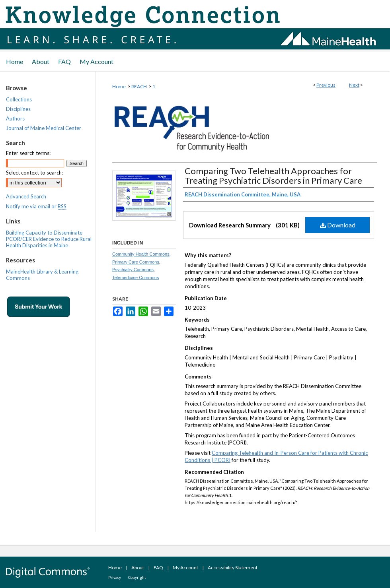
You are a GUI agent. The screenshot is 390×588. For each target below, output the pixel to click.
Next (354, 85)
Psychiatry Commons (133, 270)
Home (119, 86)
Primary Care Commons (136, 262)
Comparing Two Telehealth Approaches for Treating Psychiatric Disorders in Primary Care (273, 176)
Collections (19, 99)
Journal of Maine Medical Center (44, 128)
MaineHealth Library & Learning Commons (42, 275)
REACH (139, 86)
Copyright (137, 577)
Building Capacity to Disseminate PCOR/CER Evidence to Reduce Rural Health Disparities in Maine (49, 239)
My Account (185, 568)
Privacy (115, 577)
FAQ (158, 568)
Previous (326, 85)
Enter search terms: (28, 153)
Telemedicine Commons (136, 278)
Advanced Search (26, 196)
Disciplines (18, 109)
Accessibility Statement (233, 568)
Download (338, 225)
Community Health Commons (141, 254)
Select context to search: (34, 173)
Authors (15, 118)
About (138, 568)
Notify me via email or (36, 206)
